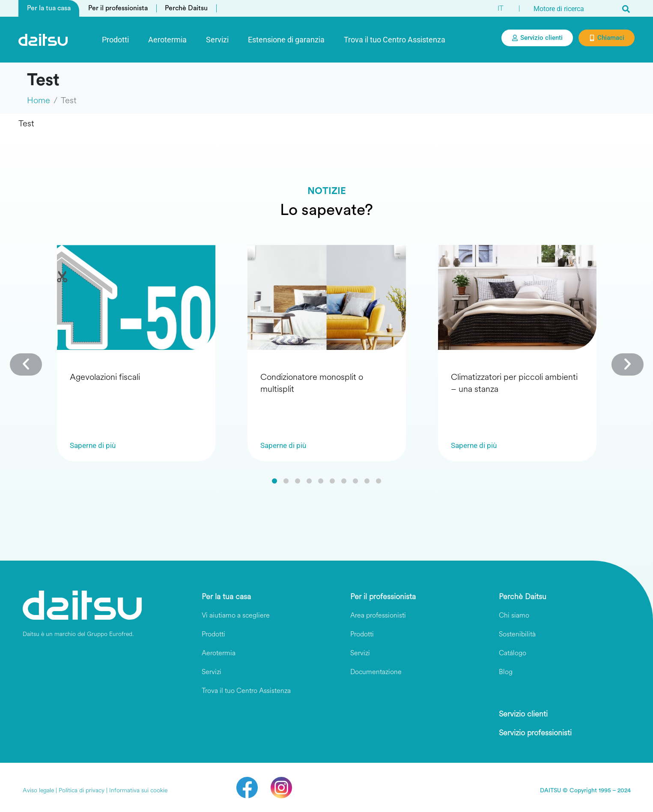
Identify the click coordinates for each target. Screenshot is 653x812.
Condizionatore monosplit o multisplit (312, 383)
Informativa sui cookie (138, 790)
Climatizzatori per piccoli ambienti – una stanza (514, 383)
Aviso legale (38, 790)
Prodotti (115, 40)
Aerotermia (167, 40)
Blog (506, 672)
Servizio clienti (523, 714)
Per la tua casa (49, 8)
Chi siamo (514, 615)
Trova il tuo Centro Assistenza (395, 40)
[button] (274, 481)
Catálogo (513, 653)
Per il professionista (118, 8)
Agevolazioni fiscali (105, 377)
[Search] (626, 9)
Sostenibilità (517, 634)
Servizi (217, 40)
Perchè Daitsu (186, 8)
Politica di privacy (82, 790)
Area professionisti (378, 615)
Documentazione (376, 672)
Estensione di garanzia (286, 40)
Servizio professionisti (535, 733)
